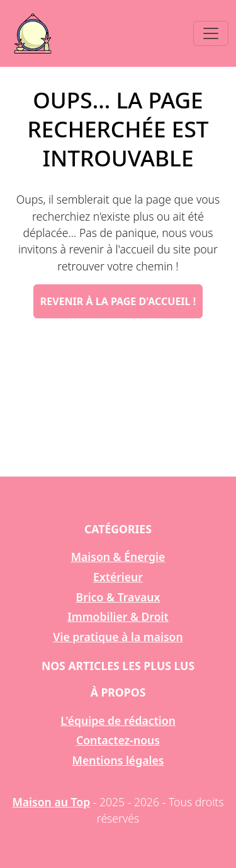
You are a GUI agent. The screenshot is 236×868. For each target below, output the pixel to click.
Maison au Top (51, 802)
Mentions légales (118, 760)
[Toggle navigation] (211, 33)
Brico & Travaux (118, 597)
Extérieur (118, 577)
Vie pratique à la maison (118, 637)
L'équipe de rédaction (118, 720)
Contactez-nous (118, 740)
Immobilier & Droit (118, 616)
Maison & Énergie (118, 557)
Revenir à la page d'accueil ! (118, 301)
